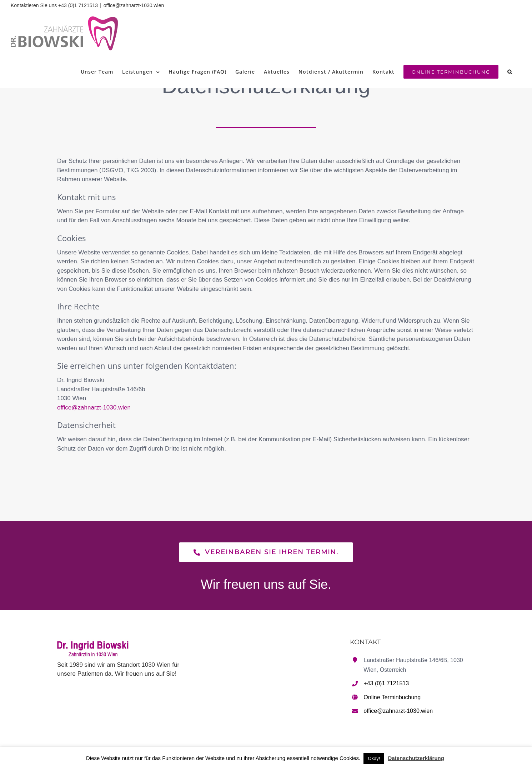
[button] (510, 72)
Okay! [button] (374, 758)
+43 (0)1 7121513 (386, 683)
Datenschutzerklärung (416, 758)
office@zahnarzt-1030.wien (134, 5)
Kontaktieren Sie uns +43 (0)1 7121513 (54, 5)
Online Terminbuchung (392, 697)
